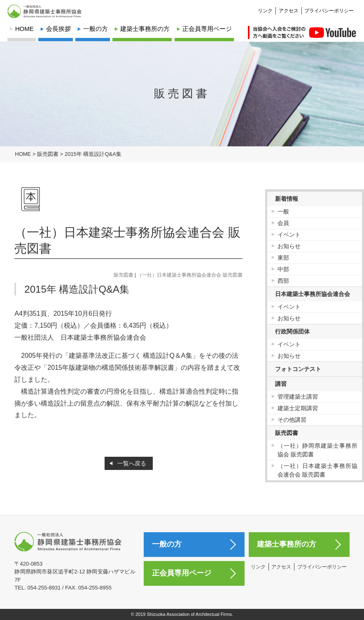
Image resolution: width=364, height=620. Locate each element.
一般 (283, 211)
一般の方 (96, 29)
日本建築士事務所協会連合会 (313, 294)
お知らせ (289, 246)
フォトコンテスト (298, 369)
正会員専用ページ (207, 29)
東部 (283, 258)
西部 (283, 281)
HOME (24, 29)
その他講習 (292, 420)
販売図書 (124, 275)
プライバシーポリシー (329, 7)
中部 (283, 269)
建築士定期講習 (298, 408)
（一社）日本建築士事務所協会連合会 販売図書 (190, 275)
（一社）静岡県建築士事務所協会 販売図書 (318, 450)
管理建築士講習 (298, 397)
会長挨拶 (58, 29)
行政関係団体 (292, 331)
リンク (265, 7)
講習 (281, 384)
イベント (289, 235)
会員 (283, 223)
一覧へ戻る (132, 463)
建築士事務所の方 (145, 29)
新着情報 (287, 199)
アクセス (289, 7)
